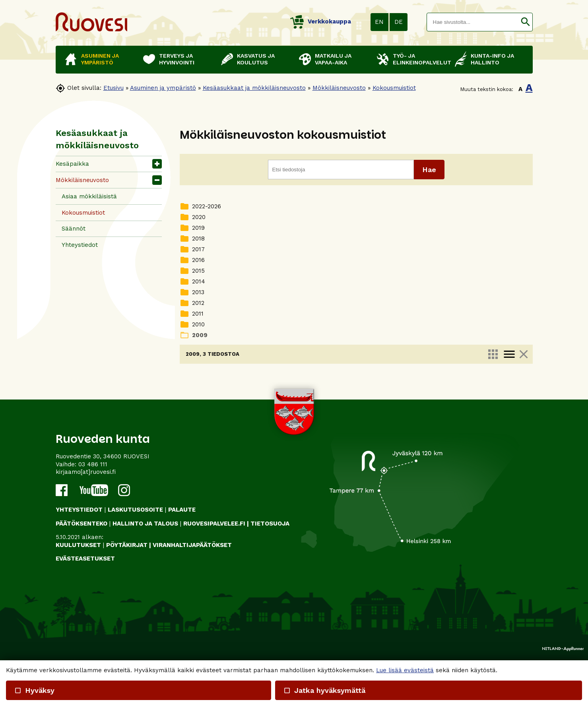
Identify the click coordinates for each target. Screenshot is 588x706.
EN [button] (379, 22)
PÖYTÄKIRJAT (127, 611)
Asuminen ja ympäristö (163, 88)
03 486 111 (93, 530)
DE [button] (399, 22)
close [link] (523, 354)
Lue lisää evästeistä (405, 670)
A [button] (520, 89)
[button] (525, 22)
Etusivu (114, 88)
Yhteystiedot (80, 245)
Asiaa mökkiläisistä (89, 196)
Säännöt (74, 229)
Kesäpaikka (72, 164)
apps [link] (493, 354)
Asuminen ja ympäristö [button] (100, 59)
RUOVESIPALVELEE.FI (214, 589)
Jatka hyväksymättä (324, 690)
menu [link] (509, 354)
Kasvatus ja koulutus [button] (256, 59)
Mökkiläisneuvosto (339, 88)
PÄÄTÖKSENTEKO (82, 589)
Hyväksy (34, 690)
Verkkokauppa (321, 21)
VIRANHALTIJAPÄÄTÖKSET (192, 611)
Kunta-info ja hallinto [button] (492, 59)
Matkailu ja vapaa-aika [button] (333, 59)
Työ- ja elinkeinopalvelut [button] (420, 59)
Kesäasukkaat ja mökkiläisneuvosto (254, 88)
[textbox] (473, 22)
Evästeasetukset (85, 624)
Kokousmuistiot (394, 88)
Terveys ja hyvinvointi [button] (177, 59)
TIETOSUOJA (270, 589)
